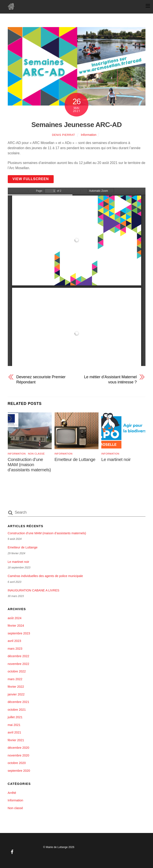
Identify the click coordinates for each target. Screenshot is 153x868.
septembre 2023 (19, 633)
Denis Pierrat (63, 135)
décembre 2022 (19, 656)
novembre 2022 (19, 664)
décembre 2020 (19, 748)
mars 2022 (15, 679)
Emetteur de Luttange (75, 459)
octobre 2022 (17, 671)
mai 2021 (14, 725)
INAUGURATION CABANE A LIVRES (34, 590)
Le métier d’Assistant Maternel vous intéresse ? (110, 379)
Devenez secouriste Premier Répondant (41, 379)
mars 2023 (15, 649)
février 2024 (16, 626)
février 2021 (16, 740)
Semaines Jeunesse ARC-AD (77, 125)
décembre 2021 (19, 702)
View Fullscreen (31, 179)
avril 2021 (14, 732)
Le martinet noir (116, 459)
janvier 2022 (16, 694)
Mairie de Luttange (57, 847)
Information (89, 135)
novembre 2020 (19, 755)
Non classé (36, 454)
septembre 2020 (19, 771)
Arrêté (12, 793)
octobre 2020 (17, 763)
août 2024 (15, 618)
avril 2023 (14, 641)
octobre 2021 (17, 710)
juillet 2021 (15, 717)
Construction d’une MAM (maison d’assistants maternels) (29, 465)
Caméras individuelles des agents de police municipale (45, 576)
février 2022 (16, 687)
